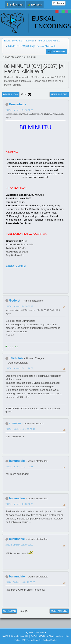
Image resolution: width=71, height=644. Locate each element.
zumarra (15, 423)
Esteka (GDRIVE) (16, 266)
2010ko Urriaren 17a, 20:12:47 (19, 306)
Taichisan (16, 358)
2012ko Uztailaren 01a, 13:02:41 (20, 429)
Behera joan (11, 94)
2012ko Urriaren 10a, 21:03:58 (19, 467)
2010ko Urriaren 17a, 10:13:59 (19, 110)
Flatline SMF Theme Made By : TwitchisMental (36, 640)
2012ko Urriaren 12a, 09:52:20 (19, 545)
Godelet (15, 301)
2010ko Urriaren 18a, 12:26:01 (19, 368)
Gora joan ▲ (41, 632)
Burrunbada (18, 104)
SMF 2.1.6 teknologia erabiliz (15, 636)
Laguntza (29, 632)
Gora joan (9, 611)
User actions (59, 94)
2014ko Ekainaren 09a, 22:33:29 (20, 582)
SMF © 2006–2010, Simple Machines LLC (50, 636)
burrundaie (17, 461)
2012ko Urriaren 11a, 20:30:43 (19, 504)
